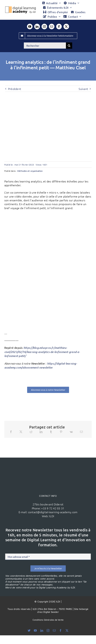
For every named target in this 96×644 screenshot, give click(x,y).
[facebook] (59, 27)
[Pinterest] (61, 432)
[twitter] (66, 27)
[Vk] (71, 432)
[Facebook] (11, 432)
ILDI (52, 516)
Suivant (83, 89)
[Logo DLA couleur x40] (21, 8)
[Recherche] (69, 46)
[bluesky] (29, 630)
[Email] (81, 432)
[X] (21, 432)
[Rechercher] (45, 46)
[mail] (52, 27)
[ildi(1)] (48, 464)
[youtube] (30, 27)
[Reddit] (31, 432)
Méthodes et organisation (30, 171)
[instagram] (44, 27)
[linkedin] (37, 27)
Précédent (15, 89)
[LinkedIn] (41, 432)
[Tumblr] (51, 432)
